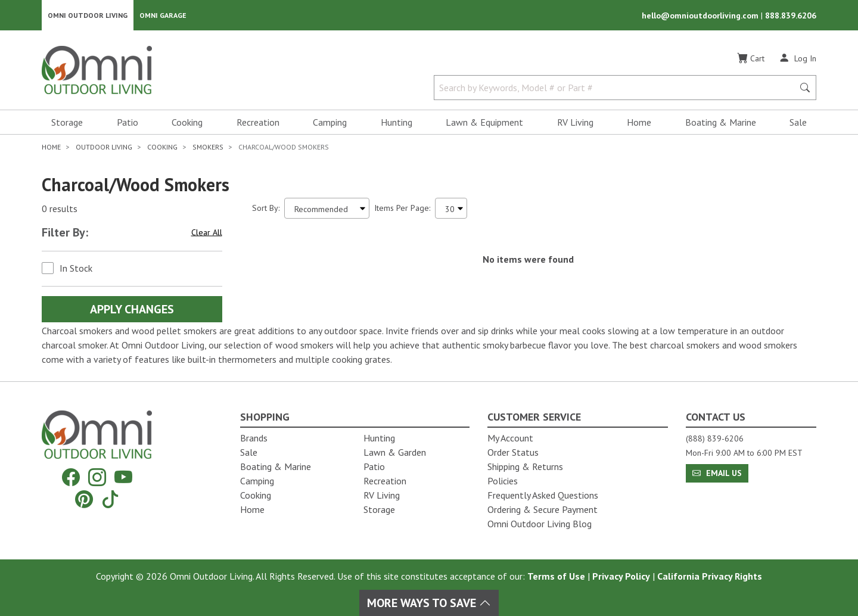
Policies (503, 481)
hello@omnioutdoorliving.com (701, 15)
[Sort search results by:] (327, 209)
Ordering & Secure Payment (543, 509)
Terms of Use (556, 576)
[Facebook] (71, 477)
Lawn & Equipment (484, 123)
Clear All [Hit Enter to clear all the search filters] (207, 233)
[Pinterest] (84, 499)
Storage (67, 123)
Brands (254, 438)
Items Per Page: (402, 209)
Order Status (513, 452)
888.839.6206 (791, 15)
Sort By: (266, 209)
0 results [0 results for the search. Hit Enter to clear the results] (60, 209)
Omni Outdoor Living (88, 15)
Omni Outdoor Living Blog (540, 524)
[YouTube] (123, 477)
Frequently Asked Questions (543, 495)
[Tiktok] (110, 499)
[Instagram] (97, 477)
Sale (798, 123)
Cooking (187, 123)
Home (639, 123)
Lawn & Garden (395, 452)
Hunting (397, 123)
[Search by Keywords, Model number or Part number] (617, 88)
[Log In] (798, 58)
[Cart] (751, 59)
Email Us (717, 473)
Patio (128, 123)
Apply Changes (132, 310)
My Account (510, 438)
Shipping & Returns (525, 466)
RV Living (575, 123)
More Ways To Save (429, 603)
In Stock (76, 269)
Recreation (258, 123)
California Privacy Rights (710, 576)
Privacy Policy (621, 576)
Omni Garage (163, 15)
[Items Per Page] (451, 209)
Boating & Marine (721, 123)
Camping (330, 123)
